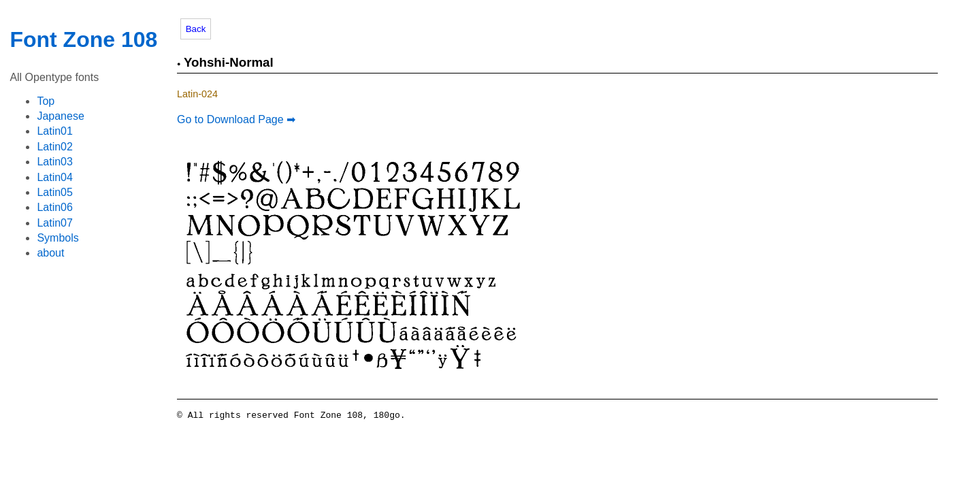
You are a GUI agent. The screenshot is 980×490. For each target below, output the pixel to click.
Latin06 (55, 207)
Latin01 (55, 131)
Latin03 (55, 162)
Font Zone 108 (83, 39)
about (50, 253)
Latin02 (55, 147)
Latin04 (55, 177)
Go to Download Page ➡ (236, 119)
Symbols (58, 238)
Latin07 (55, 223)
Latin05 (55, 192)
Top (46, 101)
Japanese (60, 116)
